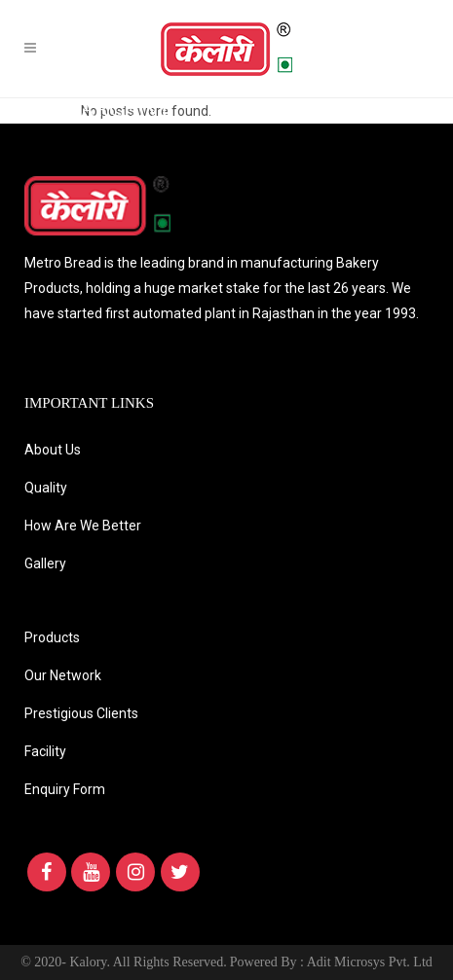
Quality (46, 488)
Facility (45, 751)
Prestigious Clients (81, 713)
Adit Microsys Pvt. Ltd (370, 962)
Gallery (45, 563)
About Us (53, 450)
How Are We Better (83, 526)
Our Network (63, 675)
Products (52, 637)
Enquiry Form (65, 789)
